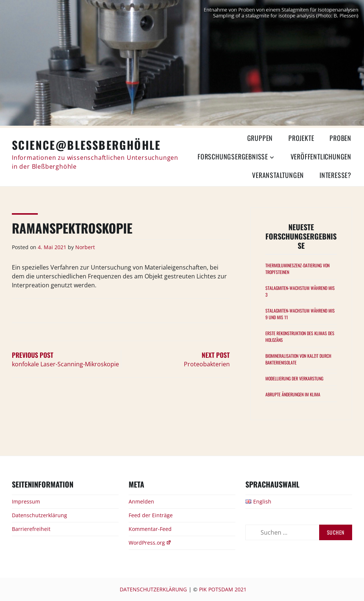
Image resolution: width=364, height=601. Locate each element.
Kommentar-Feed (150, 529)
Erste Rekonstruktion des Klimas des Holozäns (300, 336)
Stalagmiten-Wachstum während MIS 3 (300, 291)
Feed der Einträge (151, 515)
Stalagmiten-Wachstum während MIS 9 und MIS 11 (300, 314)
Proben (340, 138)
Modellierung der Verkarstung (294, 378)
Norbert (85, 247)
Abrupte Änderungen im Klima (293, 394)
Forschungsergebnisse (233, 156)
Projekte (301, 138)
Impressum (26, 501)
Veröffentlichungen (321, 156)
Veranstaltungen (278, 175)
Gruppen (260, 138)
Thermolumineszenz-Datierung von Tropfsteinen (297, 269)
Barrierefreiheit (31, 529)
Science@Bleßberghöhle (86, 145)
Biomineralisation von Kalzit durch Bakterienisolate (298, 359)
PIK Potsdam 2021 (223, 589)
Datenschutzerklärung (39, 515)
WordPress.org (150, 543)
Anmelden (141, 501)
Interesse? (335, 175)
